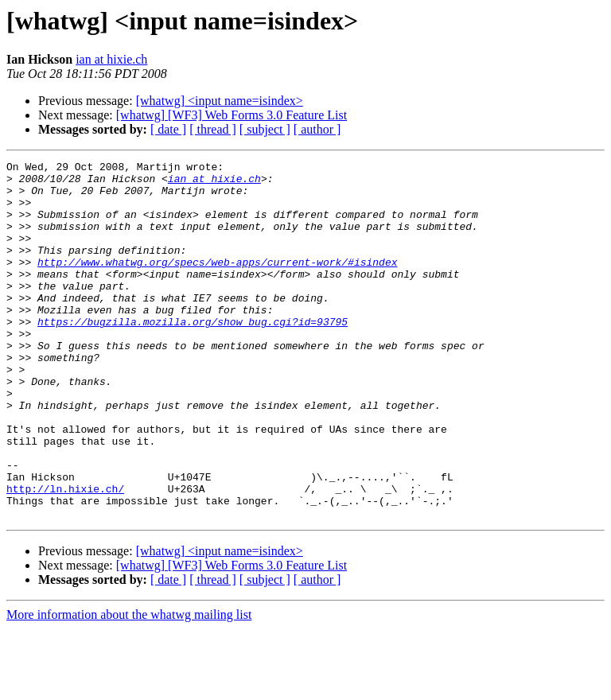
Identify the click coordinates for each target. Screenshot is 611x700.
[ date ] (168, 129)
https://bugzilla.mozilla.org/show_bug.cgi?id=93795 (193, 355)
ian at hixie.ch (111, 59)
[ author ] (317, 129)
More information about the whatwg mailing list (129, 686)
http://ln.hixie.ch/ (65, 555)
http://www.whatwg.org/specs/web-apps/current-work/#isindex (217, 283)
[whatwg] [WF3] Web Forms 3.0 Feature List (232, 115)
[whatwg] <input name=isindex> (220, 101)
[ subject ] (265, 129)
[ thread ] (213, 129)
